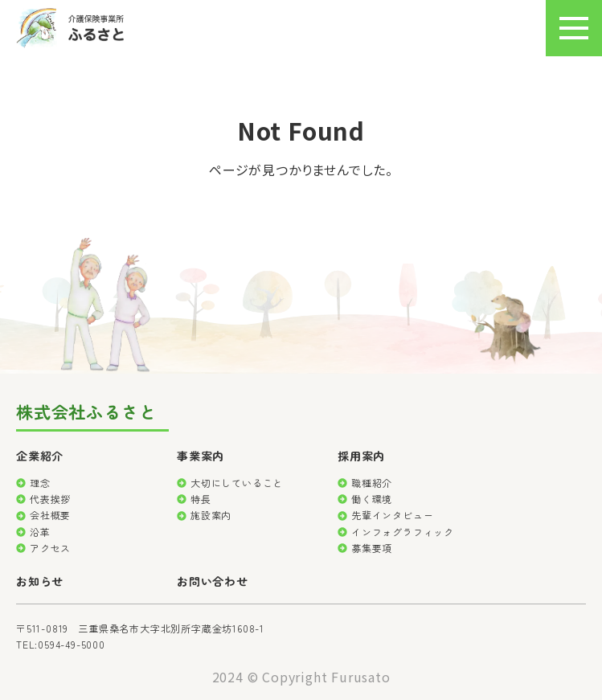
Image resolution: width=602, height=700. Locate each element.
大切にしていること (237, 483)
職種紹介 (372, 483)
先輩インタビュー (392, 515)
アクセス (50, 548)
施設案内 (211, 515)
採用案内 (361, 456)
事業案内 (201, 456)
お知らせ (40, 581)
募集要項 (372, 548)
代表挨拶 (50, 499)
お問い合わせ (213, 581)
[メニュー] (574, 28)
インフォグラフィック (403, 532)
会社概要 (50, 515)
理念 (40, 483)
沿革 (40, 532)
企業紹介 (40, 456)
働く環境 (372, 499)
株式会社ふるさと (86, 413)
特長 (201, 499)
